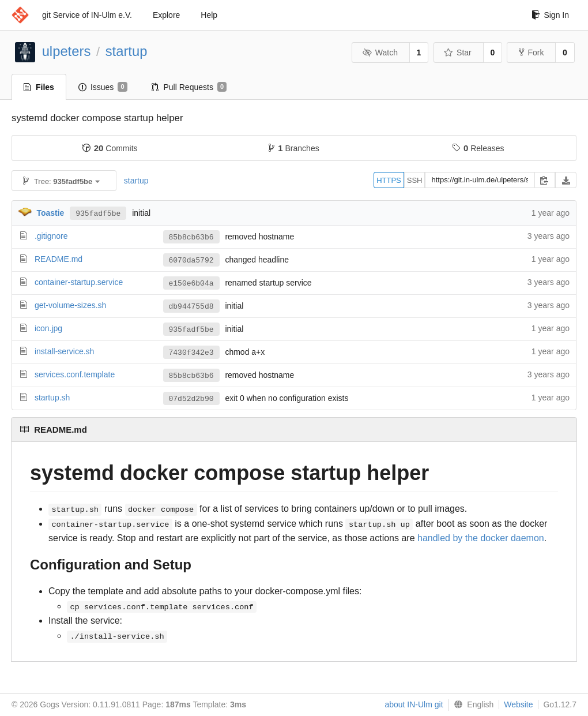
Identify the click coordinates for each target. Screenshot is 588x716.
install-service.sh (64, 351)
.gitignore (51, 236)
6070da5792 (191, 260)
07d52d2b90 (191, 399)
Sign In (550, 15)
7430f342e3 (191, 353)
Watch (380, 53)
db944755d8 (191, 306)
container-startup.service (79, 282)
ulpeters (67, 51)
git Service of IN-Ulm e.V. (87, 15)
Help (209, 15)
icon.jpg (48, 328)
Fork (531, 53)
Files (39, 87)
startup (127, 51)
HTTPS (389, 180)
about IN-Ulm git (414, 704)
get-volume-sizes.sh (71, 305)
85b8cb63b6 (191, 237)
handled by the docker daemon (481, 538)
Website (518, 704)
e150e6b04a (191, 283)
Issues (103, 87)
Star (458, 53)
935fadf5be (98, 213)
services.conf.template (75, 374)
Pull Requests (189, 87)
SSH (415, 180)
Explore (166, 15)
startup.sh (52, 398)
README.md (59, 259)
